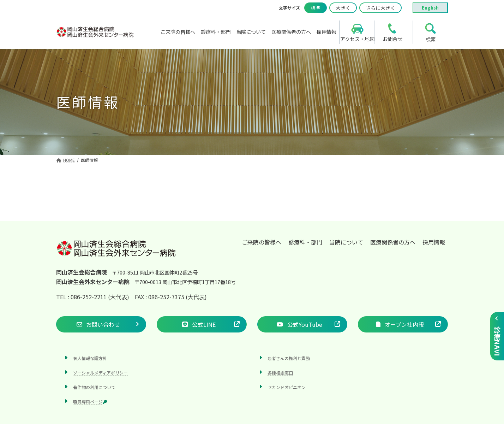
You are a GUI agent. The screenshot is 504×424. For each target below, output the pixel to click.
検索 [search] (431, 39)
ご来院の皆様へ (262, 242)
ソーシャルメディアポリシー (100, 373)
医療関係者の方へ (393, 242)
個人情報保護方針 (90, 358)
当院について (346, 242)
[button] (101, 324)
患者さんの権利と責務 (289, 358)
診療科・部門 (305, 242)
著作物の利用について (94, 387)
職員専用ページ (90, 402)
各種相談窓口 (280, 373)
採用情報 (434, 242)
